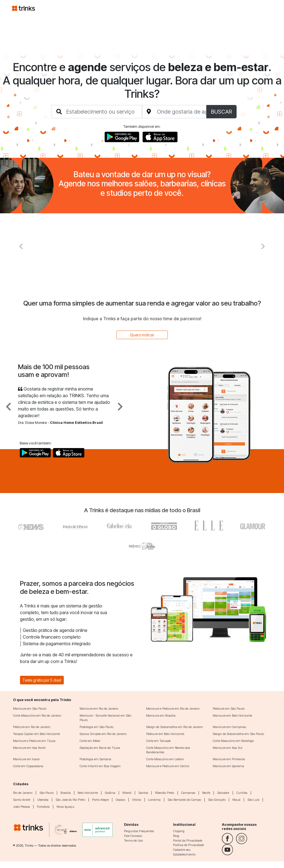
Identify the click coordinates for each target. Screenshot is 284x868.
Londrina (154, 800)
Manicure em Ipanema (228, 766)
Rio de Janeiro (23, 793)
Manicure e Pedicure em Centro (168, 766)
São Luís (253, 800)
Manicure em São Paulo (30, 709)
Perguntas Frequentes (139, 831)
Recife (206, 793)
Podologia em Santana (95, 759)
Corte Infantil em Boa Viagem (100, 766)
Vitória (137, 800)
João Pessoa (21, 807)
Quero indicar (142, 335)
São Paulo (46, 793)
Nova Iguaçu (65, 807)
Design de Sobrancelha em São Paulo (238, 734)
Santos (143, 793)
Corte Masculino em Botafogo (233, 741)
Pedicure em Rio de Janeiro (32, 727)
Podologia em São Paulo (97, 727)
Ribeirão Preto (165, 793)
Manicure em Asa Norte (29, 748)
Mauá (236, 800)
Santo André (22, 800)
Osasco (120, 800)
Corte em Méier (90, 741)
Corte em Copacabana (28, 766)
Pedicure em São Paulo (229, 709)
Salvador (223, 793)
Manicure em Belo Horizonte (232, 716)
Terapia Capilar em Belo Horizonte (36, 734)
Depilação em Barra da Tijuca (100, 748)
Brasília (66, 793)
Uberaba (43, 800)
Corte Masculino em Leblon (165, 759)
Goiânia (110, 793)
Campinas (188, 793)
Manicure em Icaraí (26, 759)
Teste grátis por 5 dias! (42, 680)
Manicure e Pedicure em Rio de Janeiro (173, 709)
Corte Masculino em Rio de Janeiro (37, 716)
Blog (176, 836)
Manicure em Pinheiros (229, 759)
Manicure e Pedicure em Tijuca (34, 741)
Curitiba (242, 793)
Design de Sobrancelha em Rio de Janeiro (174, 727)
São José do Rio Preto (70, 800)
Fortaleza (43, 807)
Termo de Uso (133, 841)
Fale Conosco (133, 836)
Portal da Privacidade (188, 841)
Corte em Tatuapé (158, 741)
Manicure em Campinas (229, 727)
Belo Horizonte (88, 793)
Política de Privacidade (188, 845)
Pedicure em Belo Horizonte (165, 734)
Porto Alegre (100, 800)
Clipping (179, 831)
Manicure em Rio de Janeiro (99, 709)
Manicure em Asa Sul (228, 748)
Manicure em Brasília (161, 716)
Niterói (127, 793)
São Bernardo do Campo (184, 800)
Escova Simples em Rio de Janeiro (103, 734)
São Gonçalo (217, 800)
